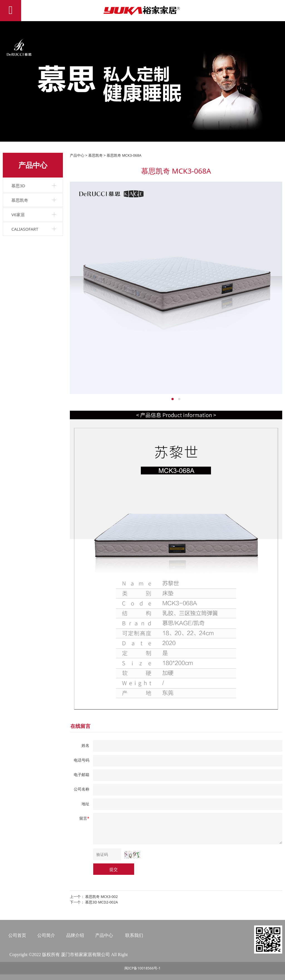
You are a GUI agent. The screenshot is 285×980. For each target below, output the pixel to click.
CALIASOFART (25, 229)
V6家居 (18, 215)
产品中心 (77, 155)
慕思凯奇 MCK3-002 (101, 897)
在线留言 (80, 726)
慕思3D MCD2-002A (101, 902)
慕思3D (18, 186)
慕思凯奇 (20, 200)
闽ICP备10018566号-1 (142, 968)
